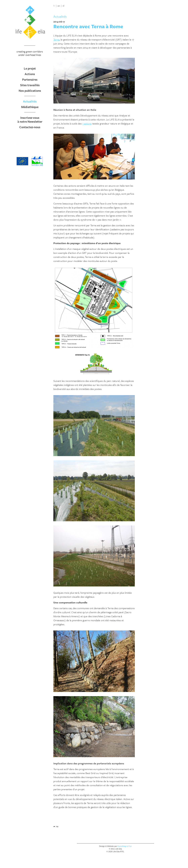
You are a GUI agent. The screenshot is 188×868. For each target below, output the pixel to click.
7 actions (87, 123)
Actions (30, 74)
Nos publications (30, 91)
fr (54, 6)
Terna (56, 39)
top (57, 826)
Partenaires (30, 79)
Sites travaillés (30, 85)
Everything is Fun (125, 846)
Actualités (30, 101)
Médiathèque (30, 107)
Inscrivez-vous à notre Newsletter (30, 120)
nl (63, 6)
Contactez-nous (30, 127)
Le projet (30, 68)
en (59, 6)
